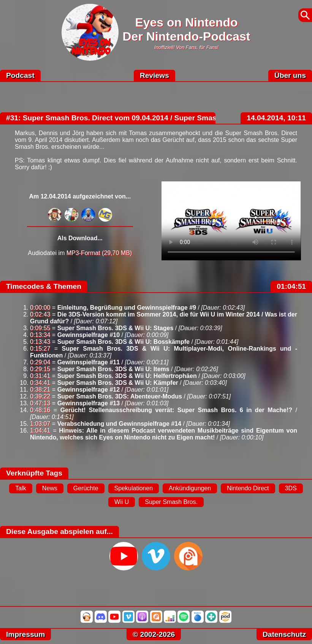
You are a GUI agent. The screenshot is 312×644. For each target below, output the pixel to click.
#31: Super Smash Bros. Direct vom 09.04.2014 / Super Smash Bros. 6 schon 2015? (150, 118)
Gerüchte (86, 488)
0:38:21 (40, 390)
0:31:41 (40, 376)
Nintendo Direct (248, 488)
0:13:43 (40, 342)
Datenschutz (284, 634)
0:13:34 (40, 335)
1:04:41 (40, 431)
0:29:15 (40, 369)
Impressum (25, 634)
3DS (291, 488)
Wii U (122, 502)
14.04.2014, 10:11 (276, 118)
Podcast (20, 75)
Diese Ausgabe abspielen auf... (59, 531)
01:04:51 (291, 286)
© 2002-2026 (154, 634)
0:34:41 (40, 383)
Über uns (290, 75)
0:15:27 (40, 349)
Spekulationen (134, 488)
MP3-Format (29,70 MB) (99, 253)
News (50, 488)
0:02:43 (40, 314)
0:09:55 (40, 328)
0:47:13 (40, 403)
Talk (21, 488)
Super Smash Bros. (171, 502)
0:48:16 (40, 410)
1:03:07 (40, 424)
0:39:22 (40, 396)
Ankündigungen (190, 488)
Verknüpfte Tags (34, 473)
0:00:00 (40, 308)
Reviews (154, 75)
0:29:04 (40, 362)
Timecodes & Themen (44, 286)
